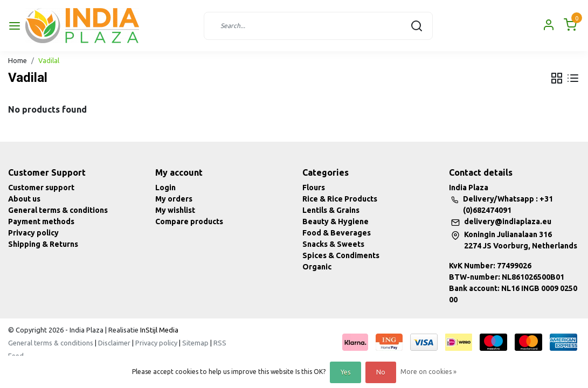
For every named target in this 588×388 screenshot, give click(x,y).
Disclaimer (114, 343)
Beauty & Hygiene (335, 221)
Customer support (41, 188)
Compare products (189, 221)
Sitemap (195, 343)
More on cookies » (428, 372)
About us (24, 199)
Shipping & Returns (43, 244)
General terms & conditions (58, 210)
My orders (174, 199)
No (381, 372)
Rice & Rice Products (340, 199)
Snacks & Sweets (333, 244)
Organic (317, 267)
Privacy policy (33, 233)
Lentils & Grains (331, 210)
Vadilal (49, 60)
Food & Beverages (337, 233)
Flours (314, 188)
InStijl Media (158, 330)
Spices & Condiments (341, 255)
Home (18, 60)
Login (165, 188)
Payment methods (41, 221)
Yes (345, 372)
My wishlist (175, 210)
